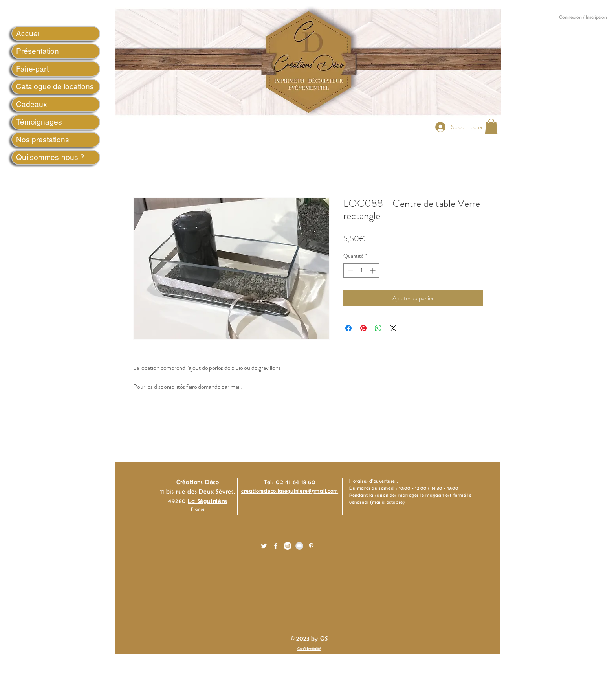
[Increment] (373, 271)
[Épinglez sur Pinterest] (363, 328)
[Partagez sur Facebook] (348, 328)
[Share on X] (393, 328)
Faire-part (32, 69)
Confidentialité (309, 649)
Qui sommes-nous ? (50, 157)
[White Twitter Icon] (264, 546)
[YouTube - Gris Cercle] (299, 546)
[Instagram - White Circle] (288, 546)
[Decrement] (349, 271)
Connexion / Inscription (583, 17)
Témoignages (39, 122)
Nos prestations (43, 140)
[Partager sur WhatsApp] (378, 328)
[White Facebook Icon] (276, 546)
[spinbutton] (361, 271)
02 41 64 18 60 (296, 482)
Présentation (38, 51)
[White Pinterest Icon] (311, 546)
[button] (491, 126)
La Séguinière (207, 501)
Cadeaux (32, 104)
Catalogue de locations (55, 86)
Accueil (28, 33)
